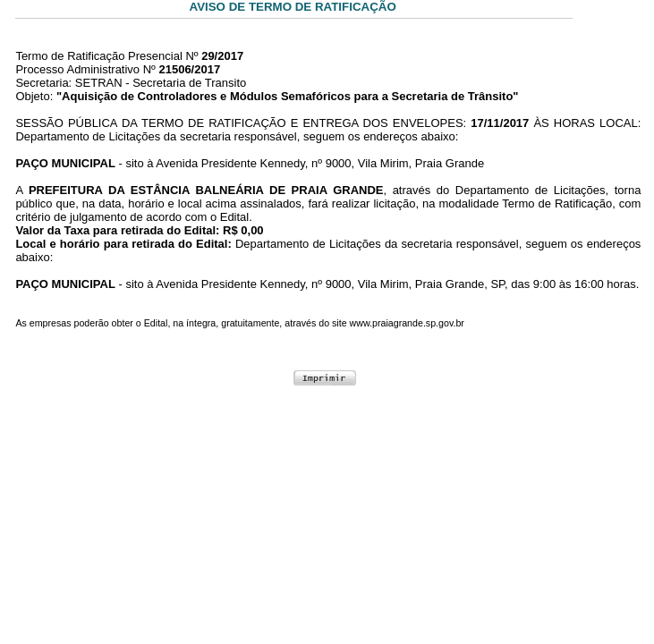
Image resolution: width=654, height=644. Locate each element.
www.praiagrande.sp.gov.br (407, 323)
